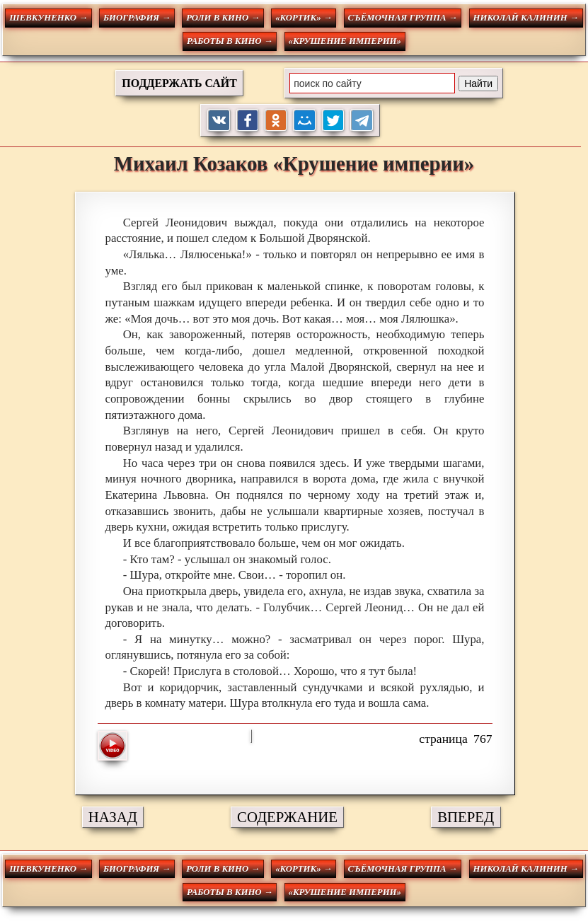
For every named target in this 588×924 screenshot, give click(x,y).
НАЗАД (113, 817)
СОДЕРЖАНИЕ (287, 817)
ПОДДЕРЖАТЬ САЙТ (179, 83)
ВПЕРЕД (466, 817)
